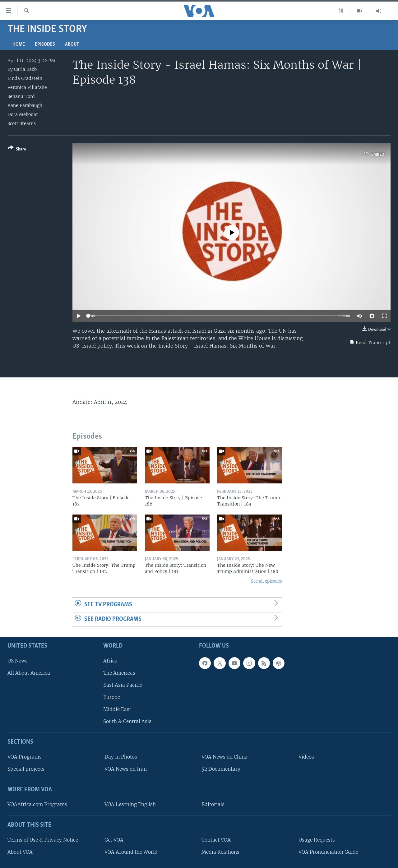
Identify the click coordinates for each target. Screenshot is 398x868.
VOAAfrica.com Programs (37, 804)
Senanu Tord (21, 96)
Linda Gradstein (25, 78)
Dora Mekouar (23, 114)
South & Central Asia (127, 721)
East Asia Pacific (123, 685)
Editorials (213, 804)
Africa (110, 661)
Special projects (26, 769)
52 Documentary (221, 769)
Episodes (45, 44)
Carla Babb (25, 69)
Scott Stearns (22, 123)
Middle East (117, 709)
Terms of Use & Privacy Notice (43, 840)
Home (19, 44)
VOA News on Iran (126, 769)
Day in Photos (121, 757)
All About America (29, 673)
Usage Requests (317, 840)
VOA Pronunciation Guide (328, 852)
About (72, 44)
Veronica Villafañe (27, 87)
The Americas (119, 673)
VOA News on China (224, 757)
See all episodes (266, 581)
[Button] (17, 150)
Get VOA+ (116, 840)
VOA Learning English (130, 804)
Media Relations (220, 852)
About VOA (20, 852)
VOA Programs (25, 757)
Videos (306, 757)
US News (18, 661)
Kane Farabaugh (25, 105)
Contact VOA (216, 840)
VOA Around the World (131, 852)
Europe (112, 697)
